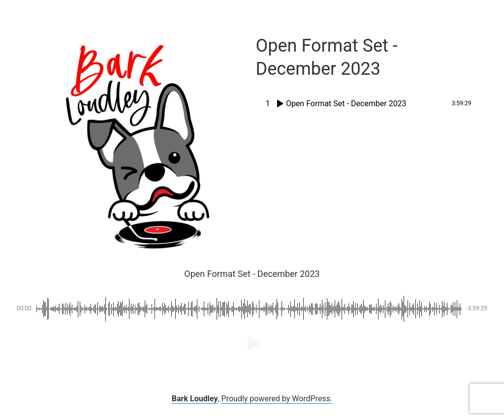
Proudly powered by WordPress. (277, 399)
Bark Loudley (195, 399)
